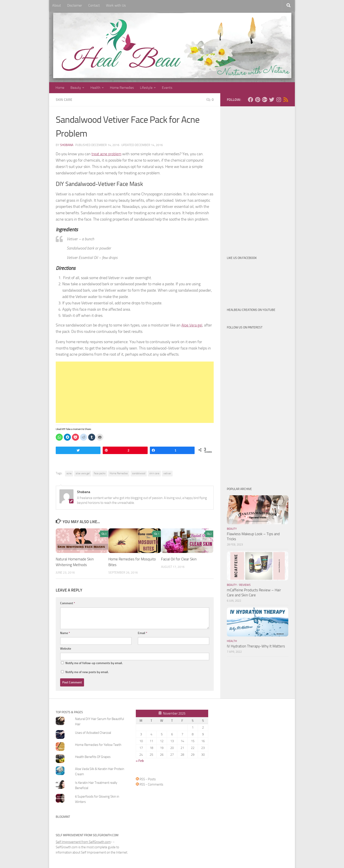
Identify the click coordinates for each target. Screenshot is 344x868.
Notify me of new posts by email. (87, 672)
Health (95, 88)
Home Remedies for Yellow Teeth (98, 745)
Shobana (67, 145)
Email (142, 633)
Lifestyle (146, 88)
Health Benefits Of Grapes (93, 757)
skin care (154, 473)
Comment (68, 603)
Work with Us (116, 5)
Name (65, 633)
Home (60, 88)
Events (167, 88)
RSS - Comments (150, 784)
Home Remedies (122, 88)
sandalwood (139, 473)
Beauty (76, 88)
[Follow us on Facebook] (251, 100)
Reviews (245, 585)
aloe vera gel (83, 473)
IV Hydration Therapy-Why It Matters (256, 646)
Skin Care (64, 100)
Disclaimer (75, 5)
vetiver (167, 473)
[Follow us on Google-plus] (265, 100)
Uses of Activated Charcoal (93, 733)
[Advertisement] (135, 392)
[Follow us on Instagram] (279, 100)
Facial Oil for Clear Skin (179, 559)
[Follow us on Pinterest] (258, 100)
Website (66, 648)
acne (69, 473)
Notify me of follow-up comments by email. (94, 663)
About (57, 5)
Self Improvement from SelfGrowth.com (83, 842)
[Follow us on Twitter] (272, 100)
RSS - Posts (146, 779)
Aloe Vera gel (192, 325)
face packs (100, 473)
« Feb (140, 761)
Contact (94, 5)
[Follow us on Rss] (286, 100)
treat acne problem (107, 154)
